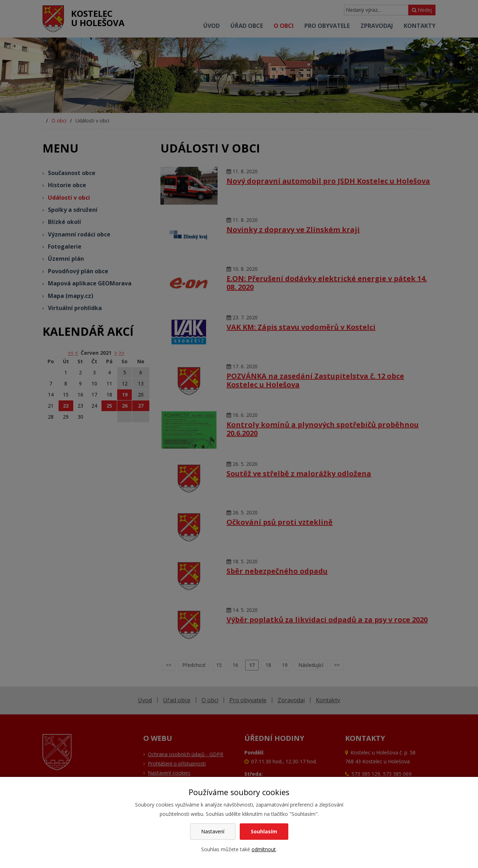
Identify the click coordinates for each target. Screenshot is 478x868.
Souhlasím (264, 831)
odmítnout (264, 849)
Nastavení (213, 831)
